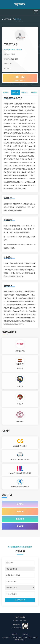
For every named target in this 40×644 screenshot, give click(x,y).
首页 (4, 19)
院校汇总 (11, 19)
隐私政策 (15, 634)
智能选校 (20, 511)
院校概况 (6, 92)
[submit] (20, 600)
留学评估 (20, 504)
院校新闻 (34, 92)
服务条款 (25, 634)
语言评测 (20, 526)
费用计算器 (20, 519)
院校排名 (25, 92)
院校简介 (15, 92)
